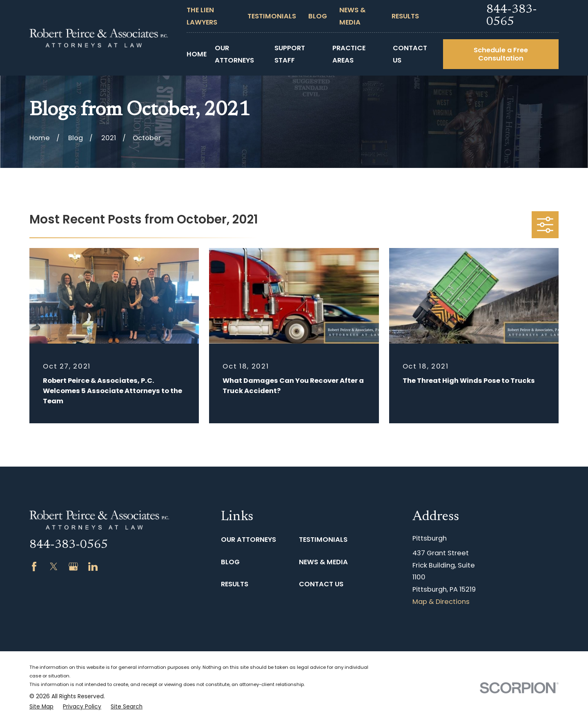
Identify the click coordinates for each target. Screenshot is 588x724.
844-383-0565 (512, 16)
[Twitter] (54, 566)
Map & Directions (441, 602)
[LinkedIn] (93, 566)
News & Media (323, 562)
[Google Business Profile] (73, 566)
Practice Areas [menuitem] (349, 54)
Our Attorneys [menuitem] (234, 54)
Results (405, 16)
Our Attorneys (248, 540)
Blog (318, 16)
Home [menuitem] (197, 54)
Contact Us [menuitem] (410, 54)
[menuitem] (41, 707)
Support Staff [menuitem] (290, 54)
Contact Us (321, 584)
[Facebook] (34, 566)
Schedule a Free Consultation (501, 54)
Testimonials (272, 16)
